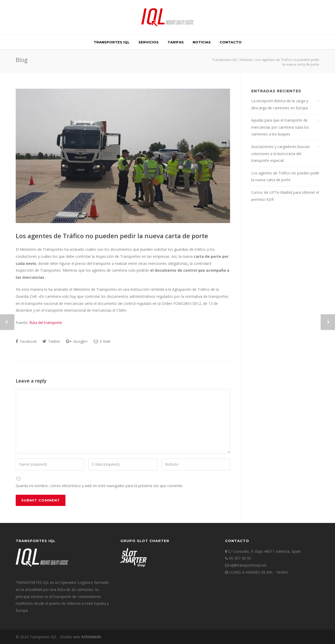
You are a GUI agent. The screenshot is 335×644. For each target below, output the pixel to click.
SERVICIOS (149, 42)
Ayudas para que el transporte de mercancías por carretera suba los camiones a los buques (280, 127)
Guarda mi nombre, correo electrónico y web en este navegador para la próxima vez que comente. (99, 486)
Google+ (77, 341)
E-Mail (102, 341)
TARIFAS (176, 42)
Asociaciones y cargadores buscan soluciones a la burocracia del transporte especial (280, 153)
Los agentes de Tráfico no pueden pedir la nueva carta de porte (112, 236)
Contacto (231, 42)
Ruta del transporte (46, 323)
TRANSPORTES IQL (112, 42)
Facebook (26, 341)
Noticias (202, 42)
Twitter (51, 341)
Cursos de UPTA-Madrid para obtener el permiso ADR (285, 196)
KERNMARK (91, 637)
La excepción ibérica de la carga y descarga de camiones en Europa (280, 104)
